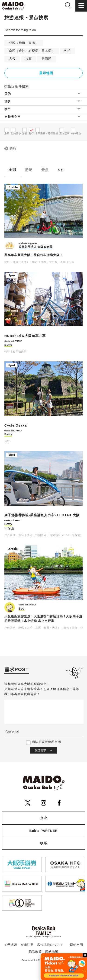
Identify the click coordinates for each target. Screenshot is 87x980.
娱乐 (30, 628)
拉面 (29, 59)
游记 (29, 170)
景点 (45, 170)
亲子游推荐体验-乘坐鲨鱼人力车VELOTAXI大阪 (42, 515)
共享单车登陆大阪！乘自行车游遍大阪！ (34, 255)
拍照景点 (41, 535)
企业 (44, 818)
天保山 (9, 528)
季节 (8, 109)
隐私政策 (35, 952)
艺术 (68, 51)
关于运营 (11, 945)
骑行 (13, 148)
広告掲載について (50, 945)
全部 (13, 169)
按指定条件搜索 (17, 86)
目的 (8, 94)
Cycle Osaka (16, 425)
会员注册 (27, 945)
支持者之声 (13, 117)
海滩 (44, 262)
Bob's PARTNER (44, 831)
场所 (8, 101)
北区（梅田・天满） (24, 43)
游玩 (21, 535)
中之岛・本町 (58, 262)
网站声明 (77, 945)
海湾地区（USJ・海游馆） (66, 535)
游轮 (66, 628)
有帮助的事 (20, 351)
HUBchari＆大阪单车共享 (25, 336)
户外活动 (10, 535)
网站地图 (52, 952)
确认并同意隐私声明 (46, 742)
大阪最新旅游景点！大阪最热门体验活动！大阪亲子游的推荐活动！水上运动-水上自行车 (43, 619)
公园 (72, 262)
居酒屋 (46, 59)
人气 (12, 59)
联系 (44, 843)
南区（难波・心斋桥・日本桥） (32, 51)
